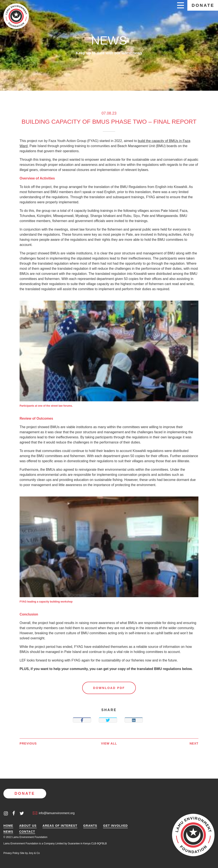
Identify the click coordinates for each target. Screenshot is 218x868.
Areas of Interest (60, 826)
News (8, 832)
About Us (28, 826)
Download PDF (109, 688)
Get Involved (115, 826)
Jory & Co (34, 853)
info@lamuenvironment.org (54, 813)
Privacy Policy (11, 853)
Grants (90, 826)
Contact (27, 832)
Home (8, 826)
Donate (203, 5)
